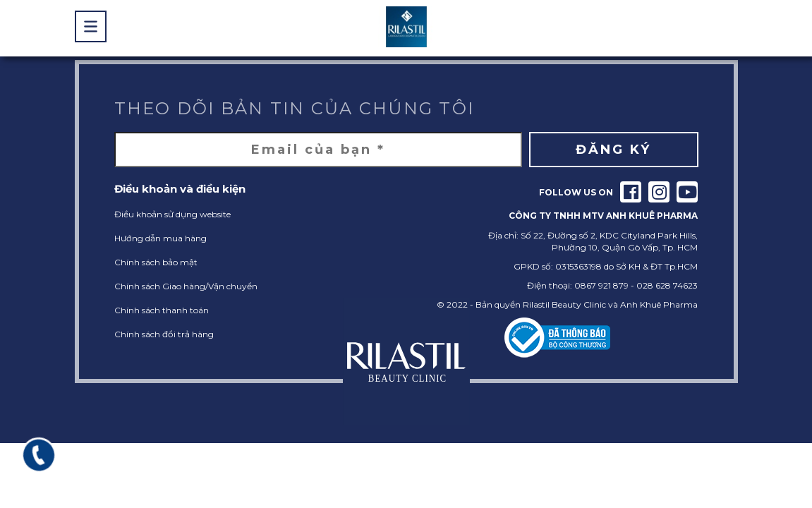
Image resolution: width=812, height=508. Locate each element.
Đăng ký (613, 150)
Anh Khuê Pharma (659, 304)
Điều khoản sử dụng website (172, 214)
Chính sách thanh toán (162, 310)
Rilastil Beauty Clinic (564, 304)
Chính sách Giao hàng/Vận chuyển (186, 286)
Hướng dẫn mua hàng (160, 238)
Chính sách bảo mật (156, 262)
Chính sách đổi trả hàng (164, 334)
